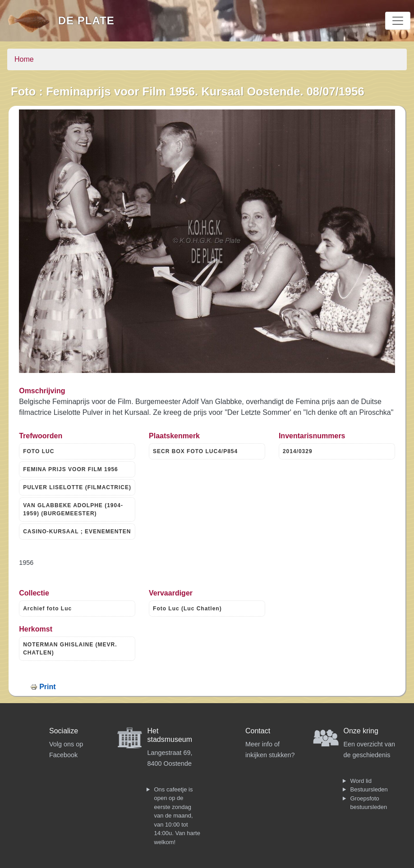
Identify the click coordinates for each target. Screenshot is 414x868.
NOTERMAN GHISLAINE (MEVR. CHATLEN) (70, 649)
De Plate (86, 20)
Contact (258, 731)
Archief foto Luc (47, 609)
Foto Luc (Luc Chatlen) (187, 609)
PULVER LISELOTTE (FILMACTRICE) (77, 487)
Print (47, 687)
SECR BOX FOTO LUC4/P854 (195, 451)
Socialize (64, 731)
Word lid (361, 781)
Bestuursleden (369, 789)
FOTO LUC (39, 451)
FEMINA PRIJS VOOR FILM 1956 (71, 469)
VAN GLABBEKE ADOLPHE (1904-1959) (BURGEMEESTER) (73, 509)
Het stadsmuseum (170, 735)
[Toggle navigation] (398, 21)
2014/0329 (298, 451)
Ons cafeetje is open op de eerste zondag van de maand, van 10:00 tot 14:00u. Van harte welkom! (177, 816)
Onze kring (361, 731)
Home (24, 59)
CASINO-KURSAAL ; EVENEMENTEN (77, 532)
